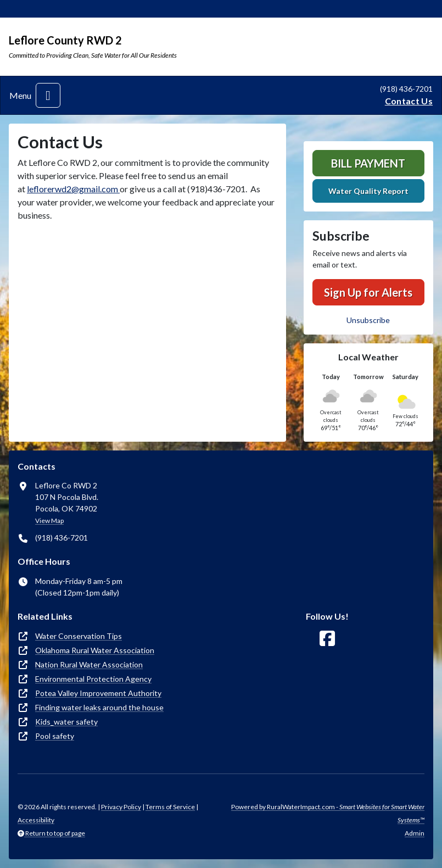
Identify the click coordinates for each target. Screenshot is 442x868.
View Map (49, 521)
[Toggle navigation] (48, 95)
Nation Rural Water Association (89, 664)
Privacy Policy (121, 807)
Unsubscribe (368, 320)
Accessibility (36, 820)
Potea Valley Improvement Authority (98, 693)
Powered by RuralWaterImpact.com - (328, 813)
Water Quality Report (368, 191)
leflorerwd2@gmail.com (73, 189)
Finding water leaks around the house (99, 707)
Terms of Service (170, 807)
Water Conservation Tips (79, 636)
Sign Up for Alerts (368, 292)
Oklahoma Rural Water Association (95, 650)
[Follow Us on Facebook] (327, 639)
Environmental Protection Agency (93, 679)
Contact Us (409, 101)
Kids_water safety (66, 722)
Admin (415, 833)
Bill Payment (368, 163)
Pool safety (55, 736)
